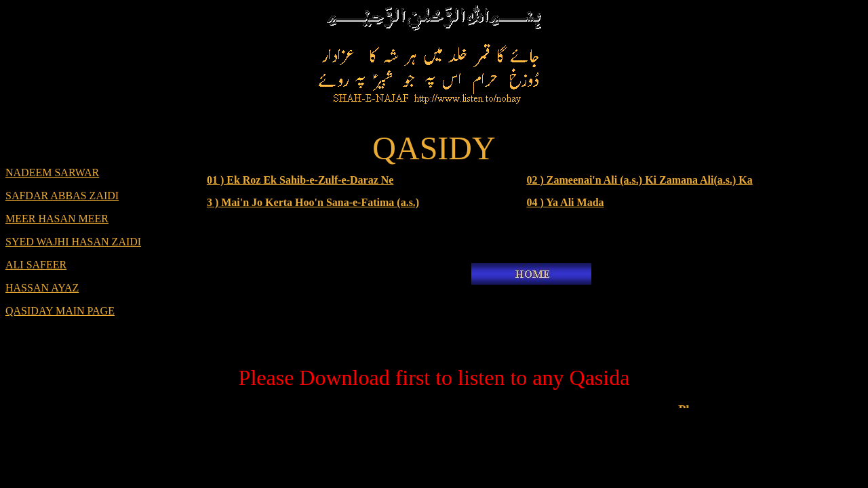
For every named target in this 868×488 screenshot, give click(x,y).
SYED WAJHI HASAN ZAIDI (73, 242)
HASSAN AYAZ (42, 288)
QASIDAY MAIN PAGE (60, 311)
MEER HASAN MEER (57, 219)
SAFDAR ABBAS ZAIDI (62, 196)
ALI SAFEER (36, 265)
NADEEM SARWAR (52, 172)
